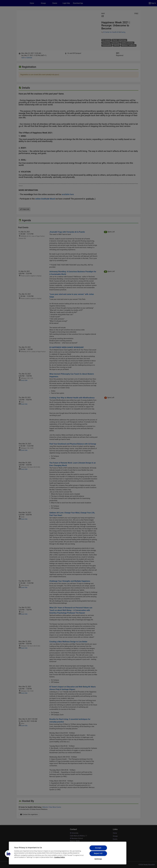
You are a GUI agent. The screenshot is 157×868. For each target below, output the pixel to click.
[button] (8, 854)
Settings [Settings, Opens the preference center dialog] (98, 859)
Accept (98, 848)
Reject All (98, 853)
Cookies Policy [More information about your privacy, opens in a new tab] (60, 857)
